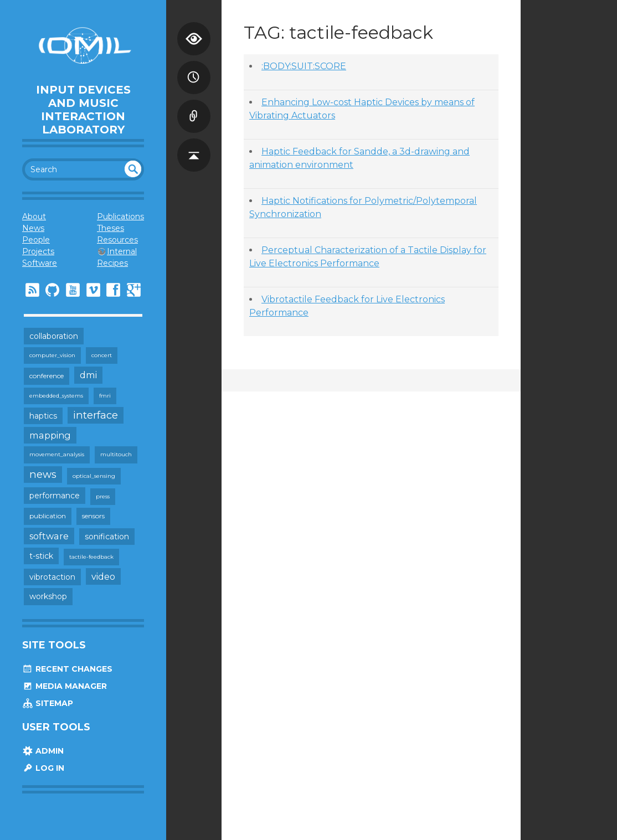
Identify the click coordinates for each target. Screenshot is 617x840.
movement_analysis (57, 454)
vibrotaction (52, 577)
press (103, 496)
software (49, 536)
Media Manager (65, 686)
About (34, 217)
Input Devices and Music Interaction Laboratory (83, 110)
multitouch (116, 454)
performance (55, 496)
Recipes (112, 263)
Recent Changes (67, 669)
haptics (43, 416)
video (103, 576)
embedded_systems (56, 396)
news (43, 474)
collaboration (54, 336)
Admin (43, 751)
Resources (117, 240)
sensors (93, 516)
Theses (110, 228)
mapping (50, 435)
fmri (105, 396)
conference (47, 376)
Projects (38, 251)
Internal (122, 251)
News (33, 228)
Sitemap (48, 703)
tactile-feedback (91, 557)
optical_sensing (94, 476)
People (36, 240)
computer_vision (52, 355)
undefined (133, 169)
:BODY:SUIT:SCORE (304, 66)
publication (48, 516)
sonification (107, 537)
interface (96, 415)
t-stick (41, 556)
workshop (48, 596)
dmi (88, 375)
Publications (120, 217)
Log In (43, 768)
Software (40, 263)
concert (102, 355)
